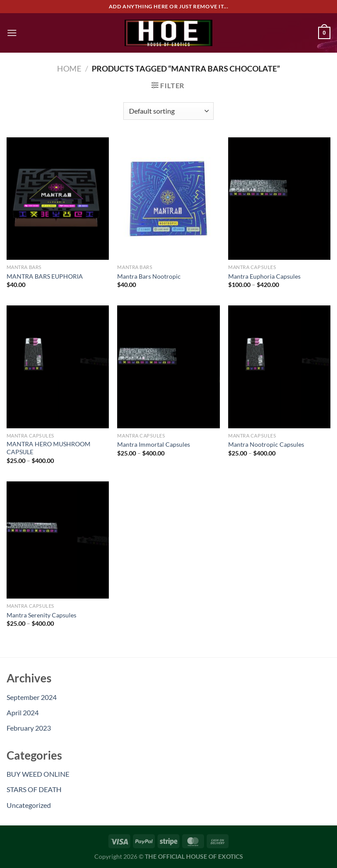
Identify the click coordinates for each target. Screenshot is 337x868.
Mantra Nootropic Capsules (266, 444)
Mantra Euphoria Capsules (264, 276)
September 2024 (32, 697)
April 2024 (23, 712)
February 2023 (29, 728)
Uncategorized (29, 805)
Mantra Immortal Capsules (154, 444)
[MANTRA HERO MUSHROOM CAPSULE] (58, 367)
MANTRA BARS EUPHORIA (45, 276)
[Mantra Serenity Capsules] (58, 540)
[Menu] (12, 33)
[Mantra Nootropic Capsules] (279, 367)
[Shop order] (168, 111)
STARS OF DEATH (34, 789)
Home (69, 68)
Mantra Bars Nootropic (149, 276)
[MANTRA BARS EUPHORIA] (58, 199)
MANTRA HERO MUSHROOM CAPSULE (48, 448)
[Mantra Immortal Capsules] (168, 367)
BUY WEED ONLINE (38, 774)
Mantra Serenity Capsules (41, 615)
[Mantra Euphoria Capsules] (279, 199)
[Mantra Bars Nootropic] (168, 199)
